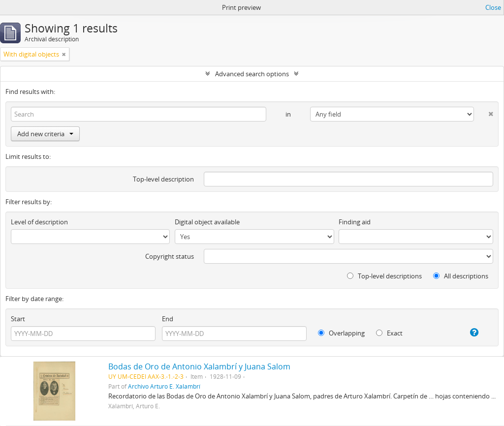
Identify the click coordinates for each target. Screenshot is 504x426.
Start (18, 319)
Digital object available (207, 222)
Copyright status (170, 256)
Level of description (39, 222)
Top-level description (163, 179)
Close (493, 7)
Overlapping (341, 333)
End (168, 319)
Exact (389, 333)
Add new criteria (45, 134)
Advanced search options (252, 74)
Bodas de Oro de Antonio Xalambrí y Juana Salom (199, 366)
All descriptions (461, 276)
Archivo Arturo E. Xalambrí (164, 386)
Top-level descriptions (384, 276)
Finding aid (355, 222)
